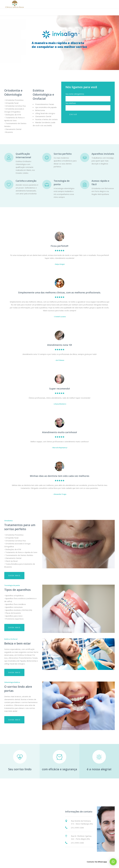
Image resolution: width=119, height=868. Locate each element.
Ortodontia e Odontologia (13, 92)
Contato (87, 787)
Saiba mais (14, 576)
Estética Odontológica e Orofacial (43, 94)
